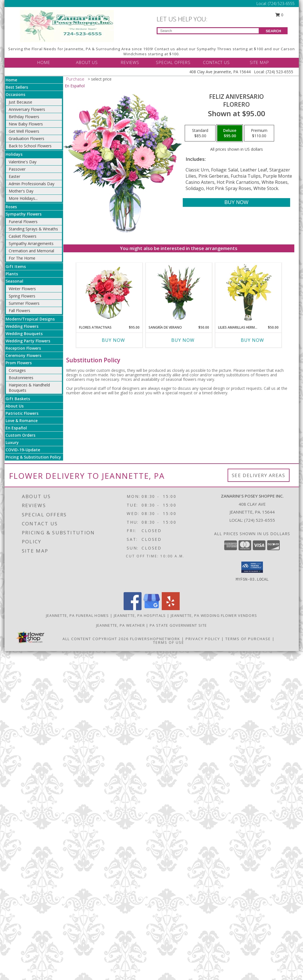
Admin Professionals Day (32, 184)
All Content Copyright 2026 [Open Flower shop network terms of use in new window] (96, 639)
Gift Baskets (18, 399)
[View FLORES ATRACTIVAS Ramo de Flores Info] (109, 293)
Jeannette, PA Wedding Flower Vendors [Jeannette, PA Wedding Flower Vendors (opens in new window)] (214, 615)
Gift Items (16, 266)
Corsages (17, 370)
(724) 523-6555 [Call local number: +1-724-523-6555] (260, 520)
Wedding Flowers (22, 326)
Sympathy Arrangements (31, 243)
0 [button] (279, 15)
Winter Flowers (22, 289)
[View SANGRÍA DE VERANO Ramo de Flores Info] (179, 292)
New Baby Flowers (26, 124)
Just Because (20, 102)
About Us (15, 406)
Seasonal (14, 281)
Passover (17, 169)
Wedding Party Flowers (28, 341)
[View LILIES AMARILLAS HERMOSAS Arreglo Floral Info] (248, 293)
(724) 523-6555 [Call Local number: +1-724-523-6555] (281, 4)
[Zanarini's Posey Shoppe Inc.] (67, 25)
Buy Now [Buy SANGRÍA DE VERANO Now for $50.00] (183, 340)
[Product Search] (208, 31)
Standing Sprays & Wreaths (33, 229)
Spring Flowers (22, 296)
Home (11, 80)
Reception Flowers (23, 348)
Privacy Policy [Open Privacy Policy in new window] (203, 639)
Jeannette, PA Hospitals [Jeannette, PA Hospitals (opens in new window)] (140, 615)
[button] (252, 567)
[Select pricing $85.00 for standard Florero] (200, 133)
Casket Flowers (23, 236)
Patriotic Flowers (22, 413)
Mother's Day (21, 191)
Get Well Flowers (24, 131)
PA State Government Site (178, 625)
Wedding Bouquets (24, 334)
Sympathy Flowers (24, 214)
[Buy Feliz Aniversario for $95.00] (236, 202)
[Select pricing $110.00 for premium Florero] (259, 133)
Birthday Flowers (24, 117)
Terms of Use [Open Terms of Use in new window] (169, 642)
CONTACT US (216, 62)
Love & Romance (22, 421)
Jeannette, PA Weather (121, 625)
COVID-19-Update (23, 450)
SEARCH (273, 31)
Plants (12, 274)
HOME (44, 62)
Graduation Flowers (26, 138)
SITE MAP (259, 62)
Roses (11, 207)
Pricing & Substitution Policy (33, 457)
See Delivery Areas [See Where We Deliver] (259, 475)
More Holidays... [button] (23, 198)
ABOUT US (87, 62)
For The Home (22, 258)
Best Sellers (17, 87)
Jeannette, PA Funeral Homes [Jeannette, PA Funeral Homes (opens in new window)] (78, 615)
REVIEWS (130, 62)
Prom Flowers (19, 363)
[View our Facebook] (133, 609)
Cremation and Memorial (31, 251)
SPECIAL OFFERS (173, 62)
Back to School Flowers (30, 146)
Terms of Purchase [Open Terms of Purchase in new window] (248, 639)
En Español (16, 428)
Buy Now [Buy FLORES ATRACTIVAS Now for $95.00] (113, 340)
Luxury (12, 442)
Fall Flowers (19, 311)
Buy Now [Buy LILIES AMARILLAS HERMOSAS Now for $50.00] (252, 340)
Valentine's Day (23, 162)
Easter (14, 176)
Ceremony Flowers (23, 355)
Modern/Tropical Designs (30, 319)
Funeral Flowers (23, 222)
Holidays (14, 154)
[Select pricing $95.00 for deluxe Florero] (230, 133)
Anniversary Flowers (27, 109)
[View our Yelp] (171, 609)
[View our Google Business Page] (152, 609)
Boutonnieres (21, 378)
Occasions (15, 94)
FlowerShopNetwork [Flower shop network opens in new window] (155, 639)
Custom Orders (20, 435)
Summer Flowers (24, 303)
